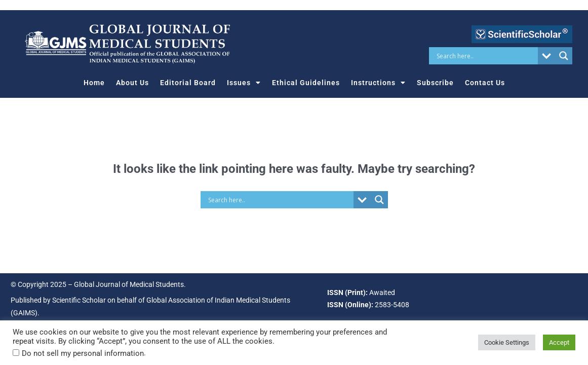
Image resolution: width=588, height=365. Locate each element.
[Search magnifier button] (564, 56)
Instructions (378, 83)
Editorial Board (188, 83)
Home (94, 83)
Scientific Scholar (79, 300)
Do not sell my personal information (83, 353)
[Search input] (486, 56)
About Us (132, 83)
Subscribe (435, 83)
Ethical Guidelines (306, 83)
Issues (244, 83)
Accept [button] (559, 342)
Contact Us (485, 83)
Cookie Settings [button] (507, 342)
